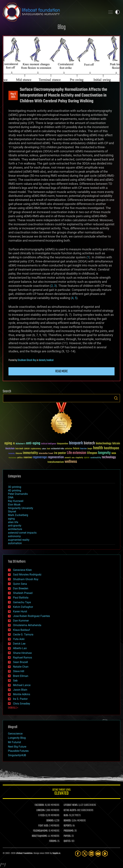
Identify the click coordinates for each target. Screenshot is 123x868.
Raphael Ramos (23, 658)
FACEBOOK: (40, 805)
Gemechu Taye (22, 602)
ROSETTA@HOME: (40, 836)
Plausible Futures (18, 751)
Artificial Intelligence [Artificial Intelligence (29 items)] (49, 444)
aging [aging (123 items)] (8, 443)
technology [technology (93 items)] (109, 457)
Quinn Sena (20, 584)
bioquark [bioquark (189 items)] (76, 443)
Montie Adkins (22, 694)
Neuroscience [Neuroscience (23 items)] (13, 458)
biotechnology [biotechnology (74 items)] (104, 444)
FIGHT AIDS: (43, 826)
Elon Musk (14, 505)
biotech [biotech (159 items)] (89, 443)
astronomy (14, 536)
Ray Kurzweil (16, 501)
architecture (15, 529)
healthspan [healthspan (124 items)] (111, 448)
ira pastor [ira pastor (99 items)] (60, 453)
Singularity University (21, 508)
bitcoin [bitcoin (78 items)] (116, 444)
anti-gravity (15, 526)
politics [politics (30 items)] (20, 458)
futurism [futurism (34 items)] (83, 449)
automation (15, 543)
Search (116, 398)
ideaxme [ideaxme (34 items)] (19, 454)
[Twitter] (85, 854)
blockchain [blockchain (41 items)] (10, 449)
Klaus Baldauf (21, 630)
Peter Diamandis (18, 494)
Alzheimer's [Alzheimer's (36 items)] (20, 444)
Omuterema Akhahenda (27, 625)
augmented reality (19, 540)
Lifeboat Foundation (24, 853)
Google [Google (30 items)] (90, 449)
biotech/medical (46, 360)
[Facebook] (78, 854)
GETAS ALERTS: (70, 810)
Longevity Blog (17, 738)
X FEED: (42, 815)
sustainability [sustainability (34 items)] (96, 458)
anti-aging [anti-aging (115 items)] (33, 443)
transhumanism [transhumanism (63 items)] (56, 462)
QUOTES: (67, 841)
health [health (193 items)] (98, 448)
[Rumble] (105, 854)
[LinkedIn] (91, 854)
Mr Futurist (14, 742)
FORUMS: (53, 841)
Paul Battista (21, 598)
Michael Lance (22, 685)
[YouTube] (98, 854)
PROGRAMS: (69, 831)
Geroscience (15, 734)
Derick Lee (19, 644)
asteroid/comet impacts (22, 533)
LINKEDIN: (41, 810)
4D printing (15, 490)
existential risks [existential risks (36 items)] (58, 449)
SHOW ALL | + (13, 708)
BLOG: (66, 815)
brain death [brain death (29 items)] (19, 449)
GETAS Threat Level (61, 792)
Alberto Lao (20, 648)
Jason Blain (20, 690)
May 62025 (13, 96)
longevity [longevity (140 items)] (104, 453)
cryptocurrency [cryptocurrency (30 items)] (36, 449)
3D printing (15, 487)
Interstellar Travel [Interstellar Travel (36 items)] (46, 454)
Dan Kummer (21, 621)
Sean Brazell (20, 662)
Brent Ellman (21, 676)
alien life (13, 522)
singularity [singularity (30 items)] (79, 458)
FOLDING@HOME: (41, 831)
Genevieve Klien (22, 570)
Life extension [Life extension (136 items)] (76, 453)
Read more (62, 371)
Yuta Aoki (19, 639)
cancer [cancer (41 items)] (27, 449)
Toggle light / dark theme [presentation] (117, 12)
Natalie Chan (21, 667)
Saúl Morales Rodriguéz (27, 575)
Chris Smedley (22, 704)
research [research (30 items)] (68, 458)
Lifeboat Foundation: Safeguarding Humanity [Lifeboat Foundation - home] (53, 12)
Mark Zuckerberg (18, 515)
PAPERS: (67, 836)
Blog (62, 27)
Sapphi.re (56, 853)
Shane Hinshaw (22, 653)
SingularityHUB (17, 755)
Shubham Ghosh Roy (27, 360)
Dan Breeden (21, 588)
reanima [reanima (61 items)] (28, 457)
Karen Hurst (20, 611)
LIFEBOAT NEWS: (71, 805)
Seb (15, 681)
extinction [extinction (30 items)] (69, 449)
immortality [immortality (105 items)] (30, 453)
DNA (11, 497)
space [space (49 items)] (87, 457)
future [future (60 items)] (76, 448)
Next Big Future (17, 747)
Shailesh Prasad (23, 593)
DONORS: (50, 821)
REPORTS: (68, 826)
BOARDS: (67, 821)
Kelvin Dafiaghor (23, 607)
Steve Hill (19, 671)
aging (11, 519)
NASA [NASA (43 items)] (114, 453)
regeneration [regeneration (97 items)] (56, 457)
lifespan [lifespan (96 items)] (92, 453)
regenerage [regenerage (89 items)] (40, 457)
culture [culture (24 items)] (44, 449)
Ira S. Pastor (20, 699)
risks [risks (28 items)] (73, 458)
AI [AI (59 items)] (14, 444)
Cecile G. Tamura (23, 634)
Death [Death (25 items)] (49, 449)
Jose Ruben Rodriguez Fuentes (31, 616)
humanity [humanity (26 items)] (12, 454)
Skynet (12, 511)
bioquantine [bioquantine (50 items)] (63, 444)
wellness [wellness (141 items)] (71, 462)
